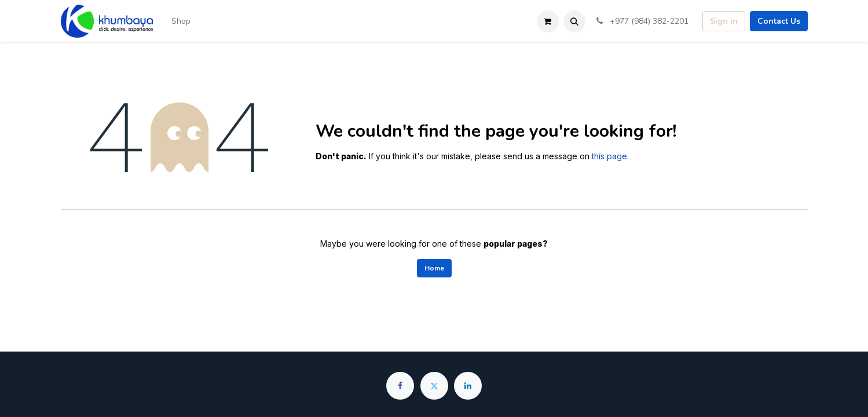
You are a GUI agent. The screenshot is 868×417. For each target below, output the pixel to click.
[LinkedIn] (468, 386)
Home (434, 268)
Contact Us (779, 21)
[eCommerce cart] (548, 21)
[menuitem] (181, 21)
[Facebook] (400, 386)
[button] (574, 21)
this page (609, 156)
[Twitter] (434, 386)
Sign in (724, 21)
